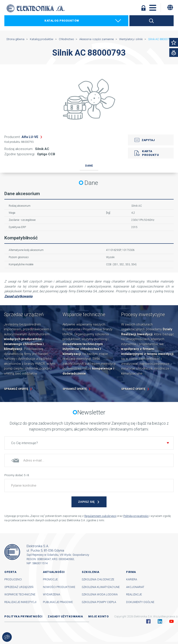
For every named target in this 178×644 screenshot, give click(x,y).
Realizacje (134, 594)
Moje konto (98, 616)
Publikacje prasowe (58, 602)
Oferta (10, 572)
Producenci (13, 579)
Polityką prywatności (136, 516)
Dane (89, 166)
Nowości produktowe (59, 587)
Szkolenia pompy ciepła (99, 602)
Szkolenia (91, 572)
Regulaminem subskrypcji (100, 516)
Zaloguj (144, 8)
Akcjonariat (135, 587)
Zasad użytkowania (18, 296)
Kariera (132, 579)
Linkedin (160, 621)
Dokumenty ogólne (140, 602)
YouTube (171, 621)
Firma (131, 572)
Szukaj (152, 21)
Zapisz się (86, 502)
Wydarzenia (52, 594)
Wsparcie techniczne (20, 594)
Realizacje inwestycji (20, 602)
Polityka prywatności (23, 616)
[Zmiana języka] (170, 7)
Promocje (50, 579)
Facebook (148, 621)
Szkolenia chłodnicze (98, 579)
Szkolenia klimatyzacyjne (101, 587)
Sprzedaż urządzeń (19, 587)
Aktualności (54, 572)
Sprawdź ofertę (16, 389)
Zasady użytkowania (65, 616)
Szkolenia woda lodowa (100, 594)
